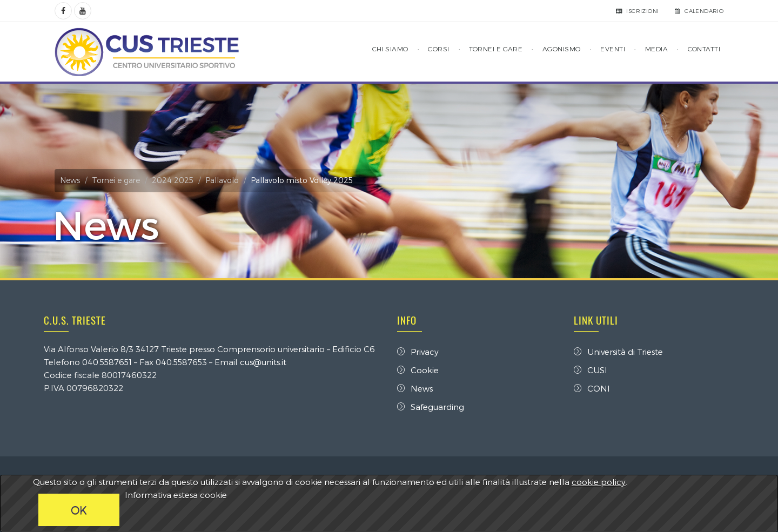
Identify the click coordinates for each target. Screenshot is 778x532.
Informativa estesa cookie (176, 495)
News (70, 180)
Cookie (418, 370)
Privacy (418, 352)
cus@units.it (263, 362)
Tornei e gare (116, 180)
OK (79, 510)
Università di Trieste (618, 352)
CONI (592, 388)
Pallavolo (222, 180)
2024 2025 (173, 180)
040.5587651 (107, 362)
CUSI (591, 370)
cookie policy (599, 482)
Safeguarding (431, 407)
